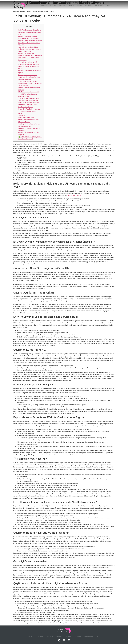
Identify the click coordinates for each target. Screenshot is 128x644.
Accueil (46, 3)
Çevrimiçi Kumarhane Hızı (26, 54)
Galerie (83, 3)
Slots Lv (21, 113)
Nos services (104, 3)
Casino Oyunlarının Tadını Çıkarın (28, 47)
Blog (76, 7)
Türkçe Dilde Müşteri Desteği (27, 81)
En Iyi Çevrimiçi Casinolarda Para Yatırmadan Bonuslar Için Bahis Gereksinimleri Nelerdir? (29, 105)
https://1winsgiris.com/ (75, 195)
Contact (93, 3)
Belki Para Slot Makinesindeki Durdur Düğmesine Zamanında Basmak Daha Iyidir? (30, 32)
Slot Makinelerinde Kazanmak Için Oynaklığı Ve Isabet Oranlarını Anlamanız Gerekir (29, 94)
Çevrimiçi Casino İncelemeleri (28, 75)
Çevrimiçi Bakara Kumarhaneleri (28, 36)
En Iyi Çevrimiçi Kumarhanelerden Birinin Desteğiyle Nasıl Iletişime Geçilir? (29, 66)
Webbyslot (22, 115)
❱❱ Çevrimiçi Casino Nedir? (27, 111)
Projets (74, 3)
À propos (55, 3)
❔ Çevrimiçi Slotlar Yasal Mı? (28, 62)
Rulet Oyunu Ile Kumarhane (27, 118)
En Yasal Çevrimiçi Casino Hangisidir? (30, 56)
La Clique (65, 3)
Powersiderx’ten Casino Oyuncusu (29, 109)
